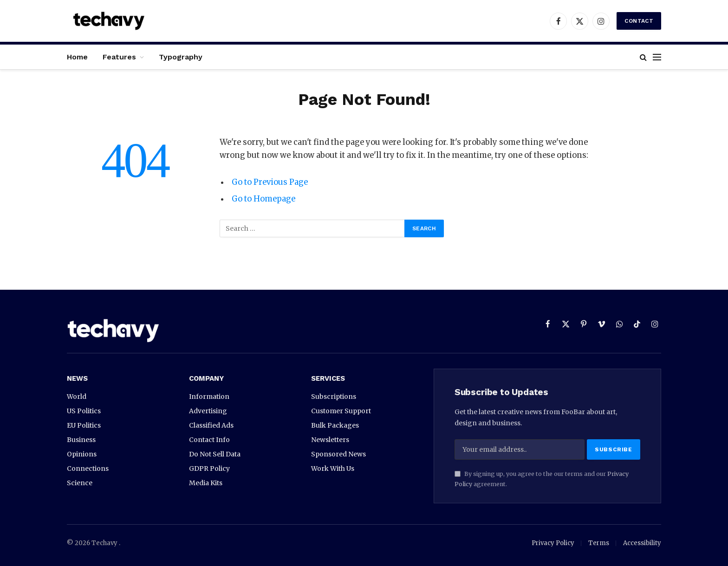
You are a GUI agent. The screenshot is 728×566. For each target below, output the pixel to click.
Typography (181, 57)
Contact (639, 21)
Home (77, 57)
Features (119, 57)
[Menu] (657, 57)
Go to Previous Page (270, 182)
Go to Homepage (263, 199)
